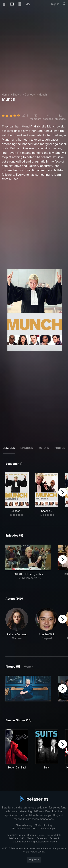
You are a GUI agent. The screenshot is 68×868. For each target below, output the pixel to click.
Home (5, 95)
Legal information (16, 835)
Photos (60, 448)
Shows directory (24, 825)
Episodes (27, 448)
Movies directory (44, 825)
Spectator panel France (45, 842)
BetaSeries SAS (17, 838)
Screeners (42, 838)
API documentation (21, 828)
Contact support (48, 828)
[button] (17, 628)
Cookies (32, 835)
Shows (17, 95)
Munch (43, 95)
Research (55, 838)
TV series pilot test (21, 842)
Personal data (54, 835)
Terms (41, 835)
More (27, 667)
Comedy (30, 95)
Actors (44, 448)
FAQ (35, 828)
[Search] (65, 4)
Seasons (9, 448)
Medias (31, 838)
